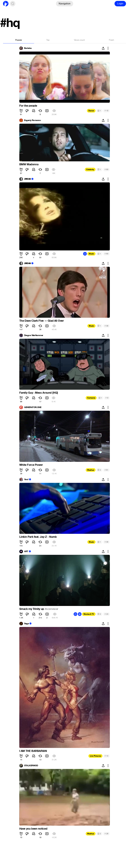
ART (26, 551)
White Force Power (31, 465)
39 (106, 326)
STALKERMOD (31, 766)
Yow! (26, 480)
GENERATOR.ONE (33, 407)
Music (91, 254)
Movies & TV (89, 614)
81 (106, 470)
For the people (28, 106)
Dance (91, 111)
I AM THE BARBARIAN (33, 751)
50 (106, 169)
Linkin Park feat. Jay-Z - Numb (38, 537)
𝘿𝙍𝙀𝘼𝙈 (27, 179)
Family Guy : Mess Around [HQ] (39, 393)
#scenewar (52, 609)
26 (106, 834)
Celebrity (90, 170)
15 (106, 111)
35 (106, 542)
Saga (27, 624)
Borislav (28, 48)
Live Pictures (95, 756)
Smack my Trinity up (32, 609)
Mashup (91, 470)
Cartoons (91, 398)
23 (106, 614)
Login (120, 4)
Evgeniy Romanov (33, 120)
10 (106, 756)
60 (106, 254)
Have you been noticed (33, 829)
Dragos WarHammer (34, 335)
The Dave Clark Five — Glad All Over (42, 321)
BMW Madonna (29, 164)
